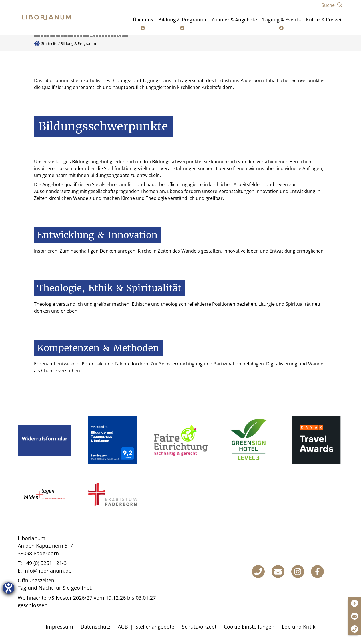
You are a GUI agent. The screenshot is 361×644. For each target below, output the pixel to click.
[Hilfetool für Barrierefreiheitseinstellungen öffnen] (9, 588)
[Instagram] (298, 572)
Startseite (49, 43)
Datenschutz (95, 627)
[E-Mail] (278, 572)
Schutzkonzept (199, 627)
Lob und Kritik (299, 627)
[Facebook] (317, 572)
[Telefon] (258, 572)
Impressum (59, 627)
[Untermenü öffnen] (143, 23)
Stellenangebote (155, 627)
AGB (123, 627)
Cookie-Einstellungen (249, 627)
